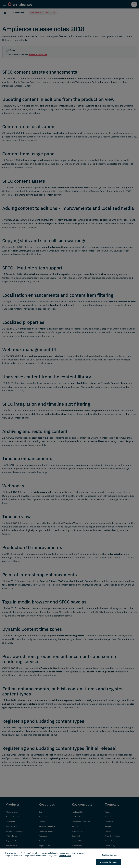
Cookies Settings (110, 855)
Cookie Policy (65, 856)
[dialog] (69, 858)
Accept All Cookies (109, 862)
